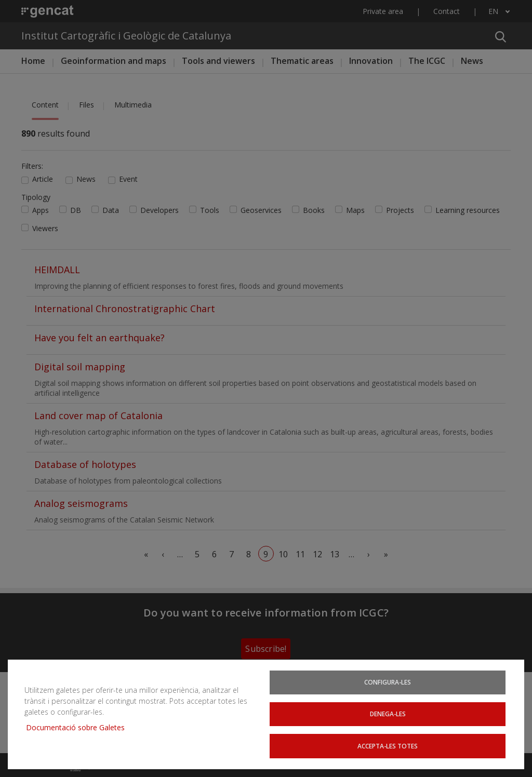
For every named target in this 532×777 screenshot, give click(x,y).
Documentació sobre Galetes (79, 726)
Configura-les (388, 680)
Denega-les (388, 713)
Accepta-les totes (388, 745)
